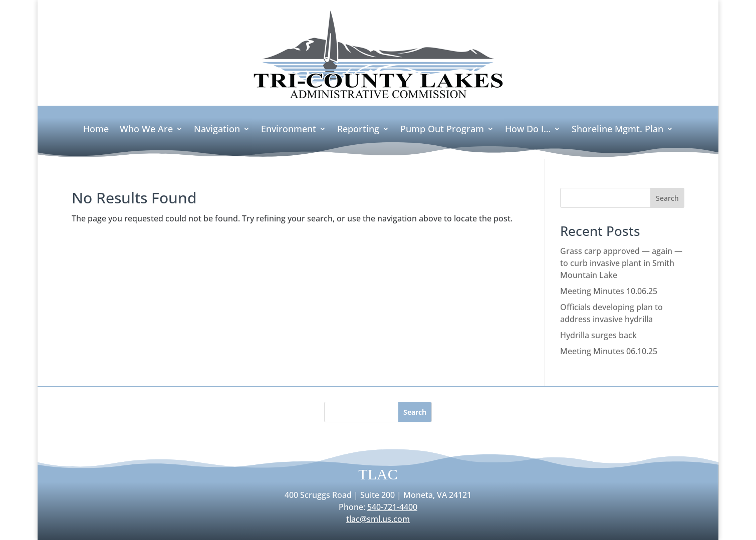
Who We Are (146, 130)
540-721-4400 (392, 507)
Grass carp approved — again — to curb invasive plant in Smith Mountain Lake (621, 263)
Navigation (217, 130)
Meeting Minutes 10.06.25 (609, 291)
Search (667, 198)
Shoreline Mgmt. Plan (617, 130)
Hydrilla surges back (598, 335)
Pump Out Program (442, 130)
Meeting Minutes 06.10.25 (609, 351)
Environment (289, 130)
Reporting (358, 130)
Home (96, 130)
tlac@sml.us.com (378, 519)
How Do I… (528, 130)
